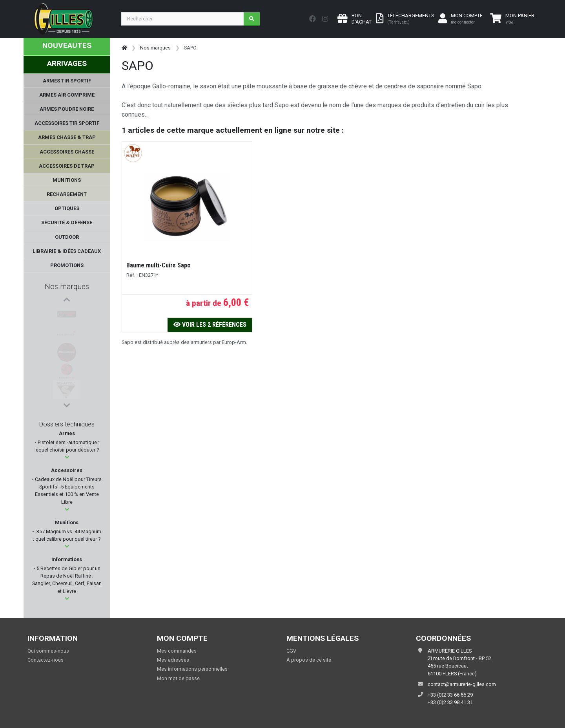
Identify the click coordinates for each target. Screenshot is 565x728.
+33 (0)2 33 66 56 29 (450, 695)
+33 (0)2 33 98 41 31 (450, 702)
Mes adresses (173, 660)
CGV (291, 651)
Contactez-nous (46, 660)
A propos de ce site (309, 660)
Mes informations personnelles (192, 669)
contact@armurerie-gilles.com (462, 684)
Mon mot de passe (178, 678)
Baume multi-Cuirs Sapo (159, 265)
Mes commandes (177, 651)
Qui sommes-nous (48, 651)
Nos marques (67, 286)
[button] (67, 457)
